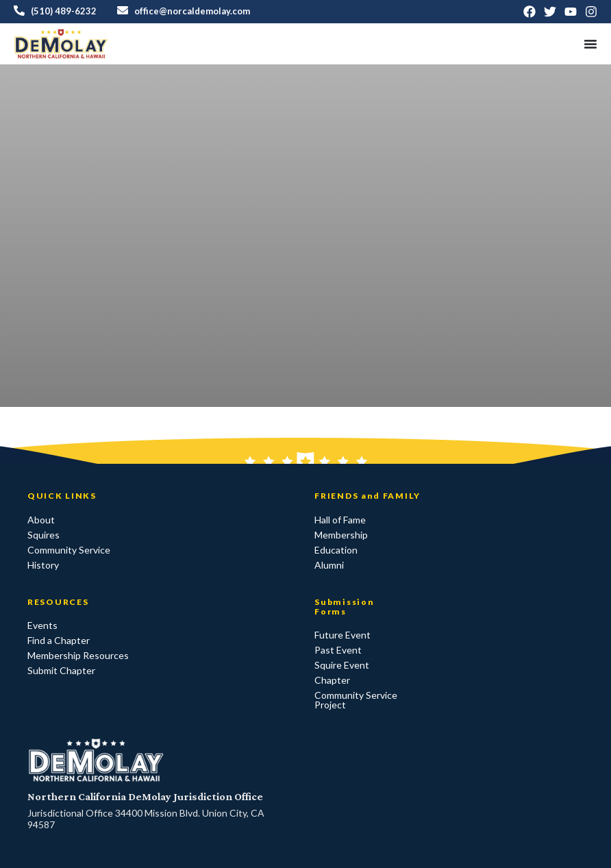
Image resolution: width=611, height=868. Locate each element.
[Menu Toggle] (590, 44)
